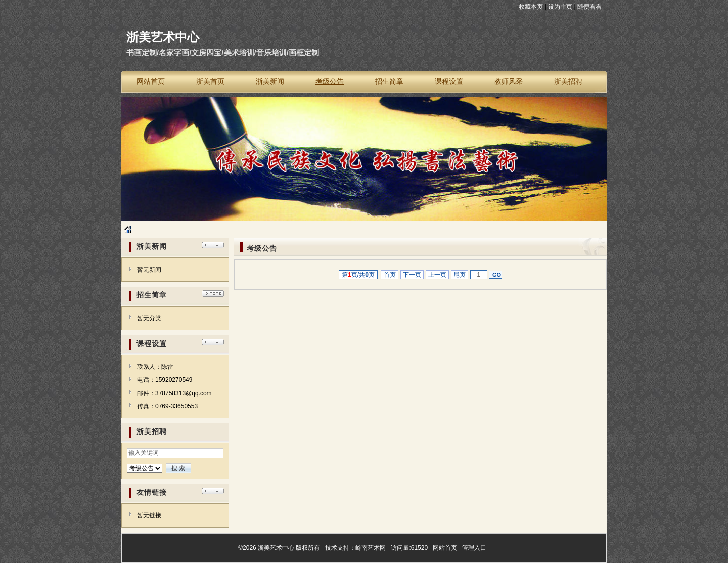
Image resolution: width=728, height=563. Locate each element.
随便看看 (589, 7)
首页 (390, 275)
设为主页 (560, 7)
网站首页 (445, 548)
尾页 (460, 275)
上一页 (438, 275)
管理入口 (474, 548)
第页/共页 (358, 275)
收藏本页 (531, 7)
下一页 (412, 275)
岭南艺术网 (371, 548)
